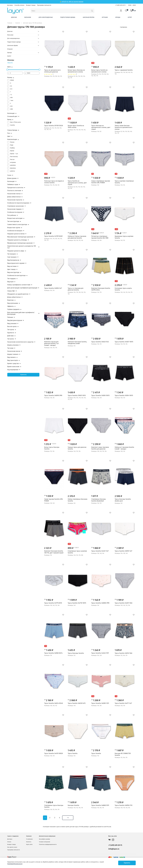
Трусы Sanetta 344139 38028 (53, 753)
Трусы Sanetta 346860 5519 (100, 805)
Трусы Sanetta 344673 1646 (123, 603)
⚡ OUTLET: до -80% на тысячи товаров (71, 2)
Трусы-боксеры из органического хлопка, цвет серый (101, 127)
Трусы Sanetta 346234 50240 (54, 703)
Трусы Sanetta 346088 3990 (100, 603)
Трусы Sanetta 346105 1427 (123, 551)
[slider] (7, 70)
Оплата (9, 842)
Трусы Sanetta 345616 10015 (100, 395)
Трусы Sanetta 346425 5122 (100, 342)
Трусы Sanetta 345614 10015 (124, 395)
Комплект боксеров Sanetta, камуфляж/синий (77, 343)
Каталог (18, 23)
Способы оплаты (19, 5)
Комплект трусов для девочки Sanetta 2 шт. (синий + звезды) (52, 344)
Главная (10, 23)
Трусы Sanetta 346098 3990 (53, 395)
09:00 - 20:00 (132, 5)
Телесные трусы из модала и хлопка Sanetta (54, 182)
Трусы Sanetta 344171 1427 (123, 703)
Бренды (118, 17)
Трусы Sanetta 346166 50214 (53, 653)
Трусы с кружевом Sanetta (124, 70)
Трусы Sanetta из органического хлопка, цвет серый (77, 183)
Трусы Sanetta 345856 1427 (53, 288)
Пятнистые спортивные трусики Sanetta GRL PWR (100, 237)
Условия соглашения (45, 842)
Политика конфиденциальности (48, 844)
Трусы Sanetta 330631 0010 (77, 395)
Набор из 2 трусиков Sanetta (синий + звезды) (124, 448)
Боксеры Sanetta (73, 805)
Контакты (29, 842)
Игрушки (105, 17)
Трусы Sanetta (73, 753)
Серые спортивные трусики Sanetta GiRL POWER (101, 182)
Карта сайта (29, 844)
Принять (127, 863)
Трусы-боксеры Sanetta (76, 653)
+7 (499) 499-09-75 (120, 5)
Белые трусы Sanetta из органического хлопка (99, 71)
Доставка (10, 5)
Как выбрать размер (44, 839)
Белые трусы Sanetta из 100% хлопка (76, 126)
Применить (23, 375)
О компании (29, 839)
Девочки (14, 17)
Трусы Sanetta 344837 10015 (124, 342)
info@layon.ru (114, 849)
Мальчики (28, 17)
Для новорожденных (46, 17)
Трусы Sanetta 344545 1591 (100, 653)
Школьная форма (89, 17)
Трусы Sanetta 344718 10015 (77, 603)
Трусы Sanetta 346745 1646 (123, 653)
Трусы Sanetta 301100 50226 (54, 126)
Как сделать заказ (12, 847)
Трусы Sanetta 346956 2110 (124, 805)
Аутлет (130, 17)
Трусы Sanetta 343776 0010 (53, 603)
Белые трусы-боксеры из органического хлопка (76, 71)
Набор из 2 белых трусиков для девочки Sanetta (77, 237)
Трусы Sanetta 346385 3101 (100, 703)
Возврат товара (31, 5)
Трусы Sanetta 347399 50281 (53, 236)
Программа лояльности (44, 5)
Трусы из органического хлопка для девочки (52, 71)
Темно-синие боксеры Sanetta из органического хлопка (123, 127)
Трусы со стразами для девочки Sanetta (76, 289)
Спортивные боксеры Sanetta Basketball (99, 500)
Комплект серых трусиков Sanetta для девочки (100, 448)
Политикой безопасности (15, 864)
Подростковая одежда (68, 17)
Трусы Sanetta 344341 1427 (100, 551)
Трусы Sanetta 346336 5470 (77, 703)
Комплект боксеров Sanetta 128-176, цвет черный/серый (54, 552)
